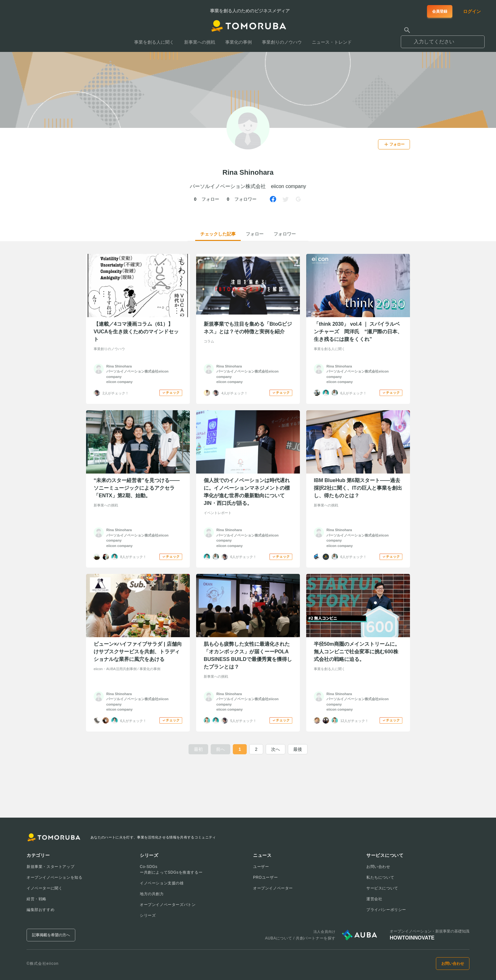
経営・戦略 (37, 899)
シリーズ (148, 915)
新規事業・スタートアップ (50, 867)
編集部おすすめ (40, 910)
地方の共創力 (152, 894)
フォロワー (285, 234)
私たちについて (380, 877)
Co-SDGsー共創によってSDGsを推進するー (171, 870)
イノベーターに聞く (44, 888)
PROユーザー (265, 877)
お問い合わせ (378, 867)
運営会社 (374, 899)
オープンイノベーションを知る (54, 877)
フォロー (255, 234)
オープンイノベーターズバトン (168, 905)
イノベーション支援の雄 (162, 883)
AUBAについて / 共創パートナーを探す (300, 938)
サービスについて (382, 888)
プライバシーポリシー (386, 910)
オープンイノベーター (273, 888)
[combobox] (443, 39)
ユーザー (261, 867)
